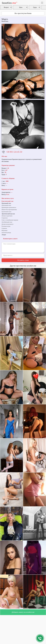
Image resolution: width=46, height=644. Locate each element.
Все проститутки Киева (23, 13)
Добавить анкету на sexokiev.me (23, 612)
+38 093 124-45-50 (14, 152)
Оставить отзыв (23, 260)
